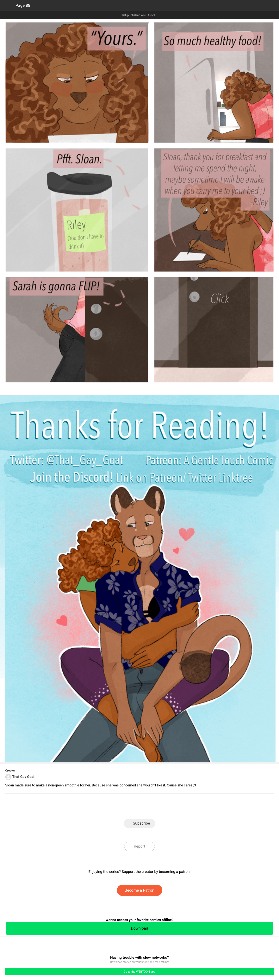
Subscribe (141, 823)
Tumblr (157, 807)
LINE (105, 807)
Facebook (122, 807)
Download (139, 928)
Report (139, 846)
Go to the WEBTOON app (139, 972)
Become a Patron (140, 890)
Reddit (174, 807)
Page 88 (23, 5)
